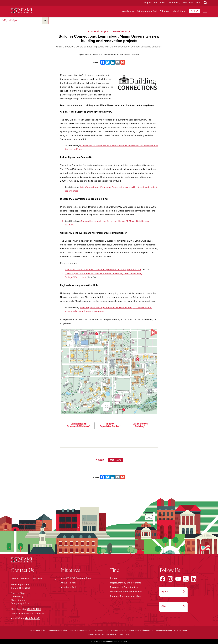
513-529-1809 (34, 609)
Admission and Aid (147, 11)
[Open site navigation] (205, 11)
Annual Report (68, 583)
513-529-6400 (32, 618)
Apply (195, 11)
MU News (115, 460)
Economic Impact (99, 31)
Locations (173, 3)
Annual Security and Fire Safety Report (172, 630)
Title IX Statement (118, 630)
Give (198, 3)
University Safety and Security (126, 592)
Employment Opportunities (124, 587)
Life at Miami (179, 11)
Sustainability (121, 31)
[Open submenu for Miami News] (45, 20)
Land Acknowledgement (80, 630)
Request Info (150, 3)
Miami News (11, 20)
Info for (187, 3)
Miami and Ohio (69, 587)
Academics (128, 11)
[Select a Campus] (35, 579)
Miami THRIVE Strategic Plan (76, 578)
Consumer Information (58, 630)
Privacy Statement (100, 630)
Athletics (165, 11)
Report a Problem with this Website (102, 634)
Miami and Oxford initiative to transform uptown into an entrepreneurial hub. (103, 270)
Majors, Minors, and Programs (126, 583)
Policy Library (125, 634)
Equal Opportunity (38, 630)
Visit (162, 3)
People (114, 578)
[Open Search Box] (205, 3)
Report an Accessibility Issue (141, 630)
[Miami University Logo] (21, 11)
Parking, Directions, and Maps (126, 596)
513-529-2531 (39, 614)
